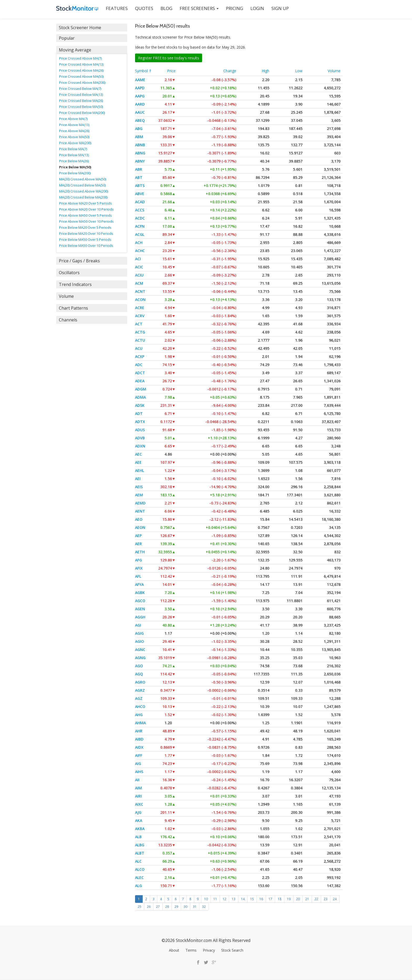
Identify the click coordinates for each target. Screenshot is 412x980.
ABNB (140, 145)
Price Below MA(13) (74, 155)
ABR (139, 169)
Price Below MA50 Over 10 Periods (86, 246)
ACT (139, 324)
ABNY (140, 161)
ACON (140, 299)
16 (261, 899)
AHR (139, 731)
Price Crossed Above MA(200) (82, 82)
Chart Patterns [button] (73, 308)
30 (186, 907)
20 (298, 899)
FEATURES (117, 8)
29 (176, 907)
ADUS (140, 430)
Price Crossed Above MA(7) (80, 58)
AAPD (140, 88)
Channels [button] (68, 320)
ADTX (140, 422)
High (266, 71)
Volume (334, 71)
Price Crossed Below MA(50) (81, 107)
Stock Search (232, 950)
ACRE (140, 308)
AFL (138, 576)
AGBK (140, 593)
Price (171, 71)
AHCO (140, 707)
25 (140, 907)
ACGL (140, 234)
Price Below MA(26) (74, 161)
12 (224, 899)
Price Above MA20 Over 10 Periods (86, 209)
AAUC (140, 112)
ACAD (140, 202)
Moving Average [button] (75, 50)
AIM (138, 788)
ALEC (139, 877)
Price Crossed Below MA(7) (80, 88)
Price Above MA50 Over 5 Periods (86, 215)
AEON (140, 527)
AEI (138, 479)
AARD (140, 104)
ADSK (140, 405)
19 (289, 899)
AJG (138, 812)
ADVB (140, 438)
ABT (139, 177)
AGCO (140, 601)
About (174, 950)
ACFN (140, 226)
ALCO (140, 869)
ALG (138, 886)
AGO (139, 666)
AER (138, 544)
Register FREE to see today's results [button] (169, 58)
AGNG (140, 658)
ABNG (140, 153)
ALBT (140, 853)
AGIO (140, 641)
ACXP (140, 356)
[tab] (92, 28)
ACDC (140, 218)
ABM (139, 137)
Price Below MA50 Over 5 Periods (85, 239)
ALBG (140, 845)
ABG (139, 129)
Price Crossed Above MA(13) (81, 64)
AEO (139, 519)
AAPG (140, 96)
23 (326, 899)
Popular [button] (67, 38)
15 (252, 899)
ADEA (140, 381)
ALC (138, 861)
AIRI (138, 796)
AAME (140, 80)
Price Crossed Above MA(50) (81, 76)
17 (270, 899)
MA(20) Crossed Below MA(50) (82, 185)
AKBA (140, 829)
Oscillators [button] (69, 273)
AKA (139, 820)
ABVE (140, 194)
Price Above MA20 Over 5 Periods (86, 203)
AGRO (140, 682)
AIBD (139, 739)
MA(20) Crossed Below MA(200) (83, 197)
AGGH (140, 617)
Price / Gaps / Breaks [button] (79, 261)
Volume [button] (66, 296)
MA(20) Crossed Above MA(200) (84, 191)
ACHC (140, 251)
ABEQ (140, 120)
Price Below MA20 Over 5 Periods (85, 227)
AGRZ (140, 690)
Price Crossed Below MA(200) (82, 113)
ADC (139, 365)
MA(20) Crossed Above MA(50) (83, 179)
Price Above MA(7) (73, 119)
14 (243, 899)
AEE (138, 462)
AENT (140, 511)
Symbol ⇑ (143, 71)
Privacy (209, 950)
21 (307, 899)
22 (316, 899)
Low (299, 71)
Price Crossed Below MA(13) (81, 95)
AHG (139, 715)
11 (215, 899)
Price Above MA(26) (74, 131)
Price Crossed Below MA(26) (81, 101)
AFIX (139, 568)
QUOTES (144, 8)
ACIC (139, 267)
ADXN (140, 446)
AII (137, 780)
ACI (138, 259)
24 (335, 899)
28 (167, 907)
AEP (138, 536)
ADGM (141, 389)
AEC (138, 454)
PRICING (235, 8)
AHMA (140, 723)
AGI (138, 625)
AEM (139, 495)
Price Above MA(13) (74, 125)
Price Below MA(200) (75, 173)
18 (280, 899)
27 (158, 907)
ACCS (140, 210)
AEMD (140, 503)
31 (195, 907)
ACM (139, 283)
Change (230, 71)
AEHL (140, 470)
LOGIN (257, 8)
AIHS (139, 772)
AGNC (140, 650)
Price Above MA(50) (74, 137)
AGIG (139, 633)
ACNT (140, 291)
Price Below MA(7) (73, 149)
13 (234, 899)
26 (149, 907)
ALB (138, 837)
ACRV (140, 316)
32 (204, 907)
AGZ (139, 698)
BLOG (166, 8)
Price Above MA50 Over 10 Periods (86, 221)
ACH (139, 243)
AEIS (139, 487)
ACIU (139, 275)
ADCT (140, 373)
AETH (140, 552)
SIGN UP (280, 8)
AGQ (139, 674)
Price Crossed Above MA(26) (81, 70)
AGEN (140, 609)
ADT (139, 413)
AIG (138, 763)
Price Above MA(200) (75, 143)
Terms (191, 950)
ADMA (140, 397)
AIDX (139, 747)
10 (206, 899)
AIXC (139, 804)
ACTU (140, 340)
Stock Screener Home (80, 28)
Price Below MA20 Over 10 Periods (86, 233)
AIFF (139, 755)
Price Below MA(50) (75, 167)
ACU (139, 348)
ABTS (140, 186)
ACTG (140, 332)
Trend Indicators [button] (75, 284)
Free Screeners (199, 8)
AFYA (139, 584)
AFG (138, 560)
